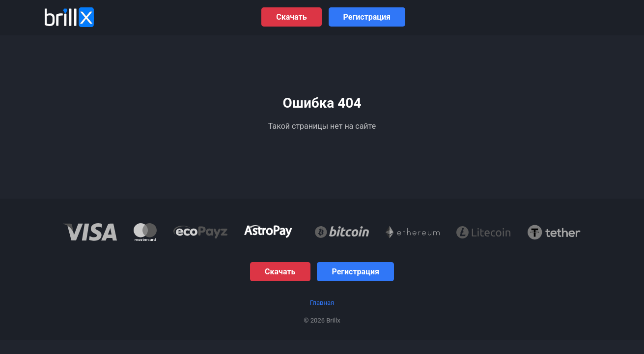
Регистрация (367, 17)
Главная (322, 303)
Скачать (291, 17)
